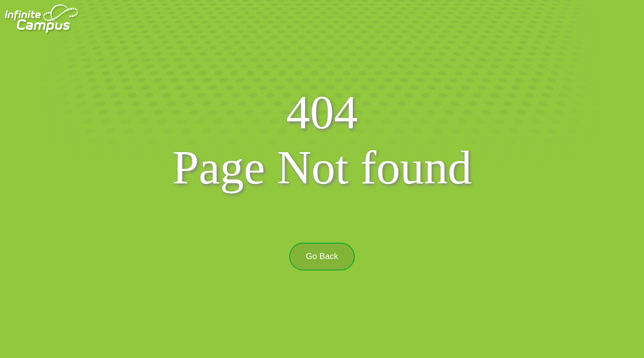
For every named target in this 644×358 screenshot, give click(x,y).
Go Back (322, 256)
